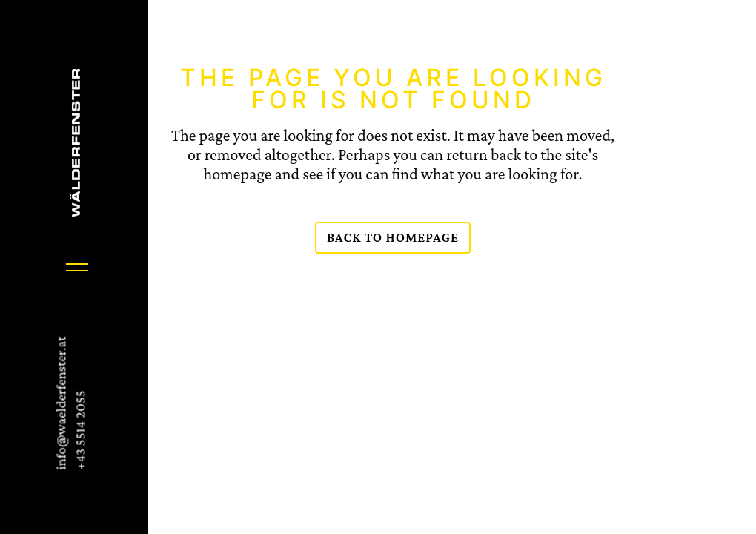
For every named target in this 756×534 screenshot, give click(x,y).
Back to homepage (393, 237)
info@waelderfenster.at (60, 403)
